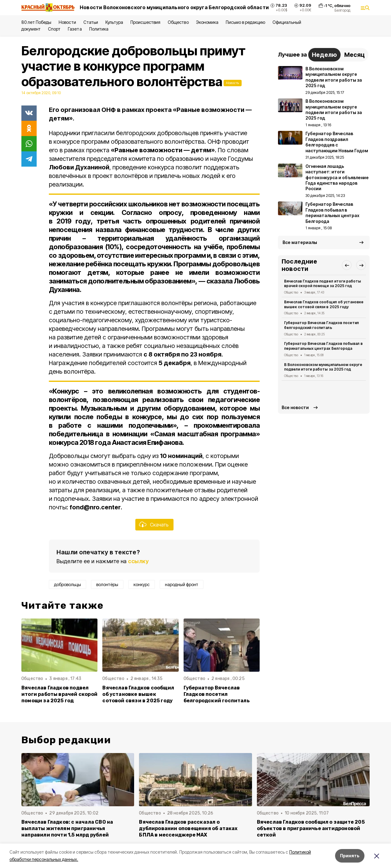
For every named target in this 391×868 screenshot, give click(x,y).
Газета (75, 29)
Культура (114, 22)
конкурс (142, 584)
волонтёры (107, 584)
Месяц (354, 55)
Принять (350, 856)
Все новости (295, 407)
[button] (347, 265)
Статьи (91, 22)
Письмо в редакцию (245, 22)
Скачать (159, 525)
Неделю (324, 55)
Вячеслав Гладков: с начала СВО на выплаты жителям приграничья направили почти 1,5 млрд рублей (67, 828)
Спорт (54, 29)
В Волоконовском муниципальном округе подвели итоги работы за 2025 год (323, 367)
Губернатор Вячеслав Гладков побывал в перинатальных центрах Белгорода (323, 346)
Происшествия (145, 22)
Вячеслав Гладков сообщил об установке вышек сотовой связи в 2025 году (138, 694)
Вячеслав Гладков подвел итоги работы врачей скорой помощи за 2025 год (59, 694)
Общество (178, 22)
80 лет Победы (36, 22)
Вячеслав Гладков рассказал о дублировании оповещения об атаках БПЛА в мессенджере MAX (188, 828)
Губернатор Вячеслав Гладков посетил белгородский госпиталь (217, 694)
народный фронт (182, 584)
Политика (99, 29)
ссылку (138, 561)
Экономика (207, 22)
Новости (67, 22)
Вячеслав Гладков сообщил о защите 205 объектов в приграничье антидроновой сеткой (311, 828)
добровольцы (68, 584)
